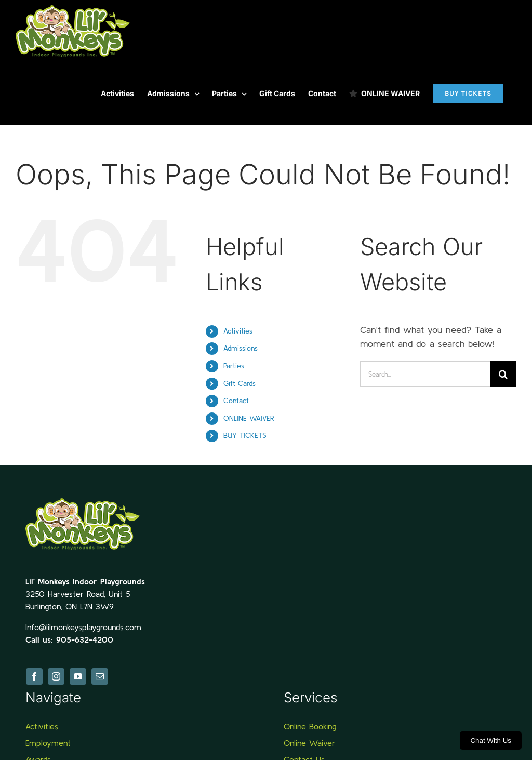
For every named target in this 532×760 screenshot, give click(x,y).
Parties (234, 366)
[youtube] (78, 676)
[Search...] (425, 374)
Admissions (241, 348)
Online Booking (310, 726)
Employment (48, 743)
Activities (238, 331)
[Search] (503, 374)
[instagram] (56, 676)
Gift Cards (240, 383)
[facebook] (34, 676)
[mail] (100, 676)
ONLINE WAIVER (249, 418)
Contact (236, 401)
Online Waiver (309, 743)
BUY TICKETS (245, 435)
